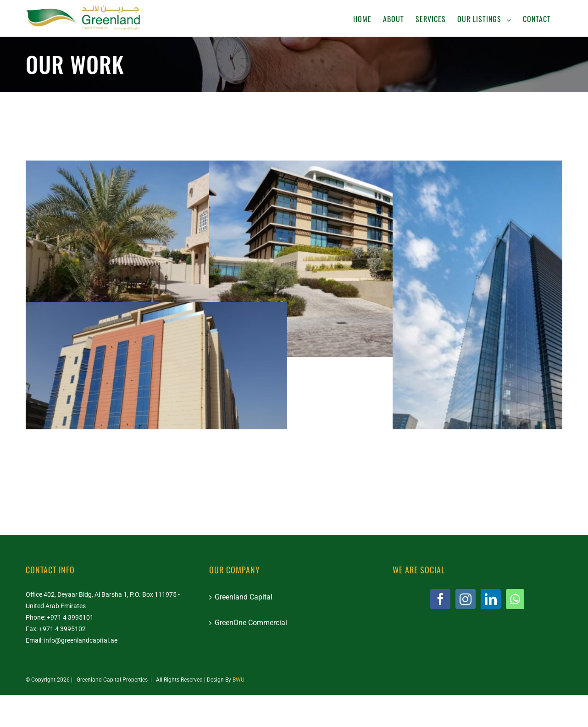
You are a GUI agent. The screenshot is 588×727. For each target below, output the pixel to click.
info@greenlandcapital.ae (81, 640)
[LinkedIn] (491, 599)
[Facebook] (440, 599)
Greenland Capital (244, 597)
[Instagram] (466, 599)
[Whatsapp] (515, 599)
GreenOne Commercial (251, 623)
